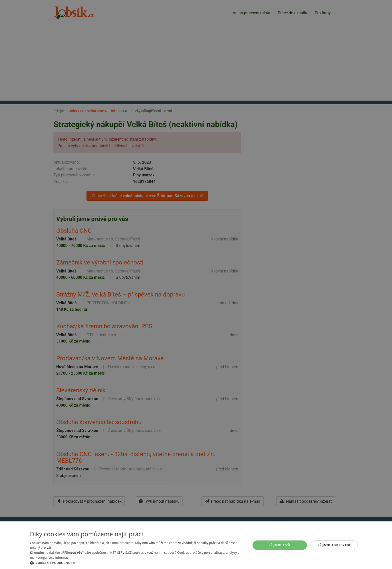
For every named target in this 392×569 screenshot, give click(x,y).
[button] (137, 563)
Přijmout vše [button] (280, 545)
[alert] (196, 284)
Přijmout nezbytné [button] (334, 545)
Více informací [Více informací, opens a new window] (59, 558)
